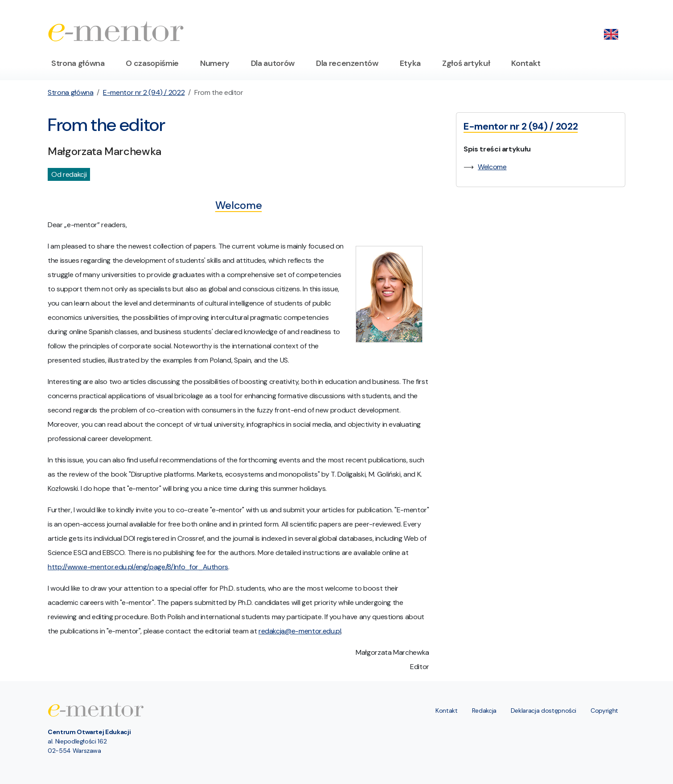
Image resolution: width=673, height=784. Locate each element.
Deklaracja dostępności (544, 710)
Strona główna (78, 63)
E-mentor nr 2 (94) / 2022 (144, 92)
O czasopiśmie (152, 63)
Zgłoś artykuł (466, 63)
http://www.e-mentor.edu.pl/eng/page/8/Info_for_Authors (138, 567)
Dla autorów (273, 63)
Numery (215, 63)
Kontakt (526, 63)
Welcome (492, 167)
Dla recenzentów (347, 63)
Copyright (604, 710)
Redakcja (484, 710)
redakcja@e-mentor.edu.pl (300, 631)
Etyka (410, 63)
